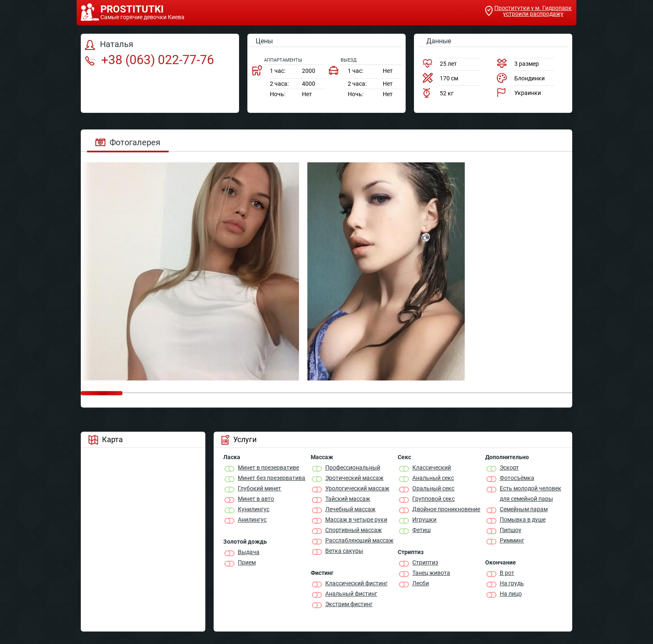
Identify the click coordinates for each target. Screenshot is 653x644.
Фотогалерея (128, 142)
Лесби (421, 583)
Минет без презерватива (272, 478)
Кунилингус (254, 509)
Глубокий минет (259, 488)
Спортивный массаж (354, 530)
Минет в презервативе (268, 467)
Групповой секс (434, 499)
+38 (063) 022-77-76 (150, 60)
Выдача (249, 552)
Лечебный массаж (350, 509)
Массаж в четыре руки (356, 520)
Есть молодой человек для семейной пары (531, 494)
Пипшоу (511, 530)
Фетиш (421, 530)
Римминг (512, 540)
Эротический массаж (354, 478)
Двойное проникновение (446, 509)
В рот (507, 573)
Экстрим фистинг (349, 604)
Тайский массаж (348, 499)
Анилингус (252, 520)
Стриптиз (425, 562)
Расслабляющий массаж (359, 540)
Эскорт (509, 467)
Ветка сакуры (344, 551)
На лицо (511, 594)
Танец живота (431, 573)
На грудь (512, 583)
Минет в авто (256, 499)
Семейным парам (524, 509)
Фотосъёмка (517, 478)
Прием (247, 562)
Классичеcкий (432, 467)
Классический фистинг (356, 583)
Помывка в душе (523, 520)
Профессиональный (353, 467)
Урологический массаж (357, 488)
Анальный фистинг (351, 594)
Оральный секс (433, 488)
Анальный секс (433, 478)
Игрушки (424, 520)
